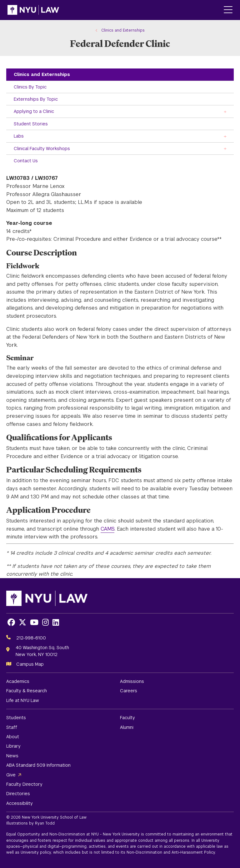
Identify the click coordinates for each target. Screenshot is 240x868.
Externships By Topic (36, 99)
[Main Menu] (228, 10)
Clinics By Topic (30, 87)
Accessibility (20, 803)
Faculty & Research (27, 691)
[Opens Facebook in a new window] (11, 622)
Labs (19, 136)
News (12, 756)
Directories (18, 794)
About (13, 737)
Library (13, 746)
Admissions (132, 681)
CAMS (107, 529)
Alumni (127, 727)
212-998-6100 (31, 638)
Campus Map (30, 664)
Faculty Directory (24, 784)
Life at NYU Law (23, 700)
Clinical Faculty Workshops (42, 149)
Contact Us (26, 161)
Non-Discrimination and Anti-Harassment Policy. (171, 852)
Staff (12, 727)
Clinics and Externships (42, 74)
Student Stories (31, 124)
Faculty (127, 718)
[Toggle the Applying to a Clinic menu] (225, 111)
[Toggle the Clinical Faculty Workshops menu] (225, 148)
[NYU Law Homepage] (33, 10)
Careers (129, 691)
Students (16, 718)
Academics (18, 681)
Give (11, 775)
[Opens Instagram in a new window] (45, 622)
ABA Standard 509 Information (38, 765)
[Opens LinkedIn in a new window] (56, 622)
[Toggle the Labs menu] (225, 136)
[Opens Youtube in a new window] (34, 622)
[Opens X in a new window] (22, 622)
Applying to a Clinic (34, 111)
